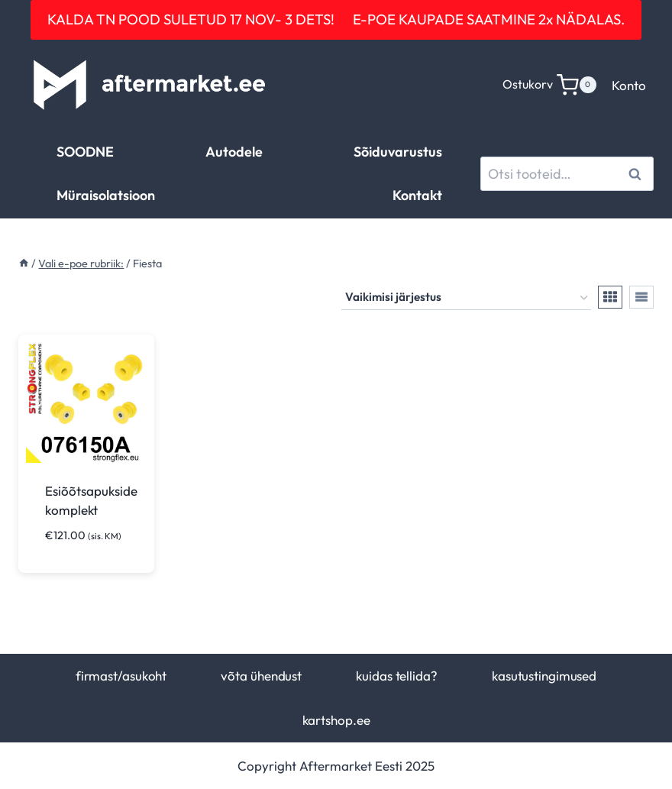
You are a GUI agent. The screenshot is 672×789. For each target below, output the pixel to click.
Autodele (234, 152)
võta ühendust (261, 676)
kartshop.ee (336, 720)
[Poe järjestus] (466, 298)
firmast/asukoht (121, 676)
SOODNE (85, 152)
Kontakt (417, 195)
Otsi (637, 174)
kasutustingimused (544, 676)
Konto (629, 85)
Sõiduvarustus (398, 152)
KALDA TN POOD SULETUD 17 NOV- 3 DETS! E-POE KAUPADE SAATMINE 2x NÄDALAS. (336, 19)
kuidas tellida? (396, 676)
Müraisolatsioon (106, 195)
